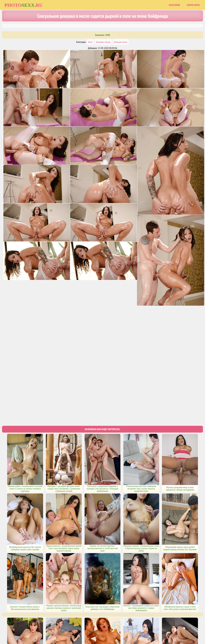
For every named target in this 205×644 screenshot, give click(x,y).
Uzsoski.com (126, 628)
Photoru (24, 5)
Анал (90, 42)
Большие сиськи (103, 42)
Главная (77, 628)
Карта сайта (90, 628)
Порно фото (193, 5)
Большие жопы (121, 42)
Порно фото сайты (108, 628)
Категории (174, 5)
